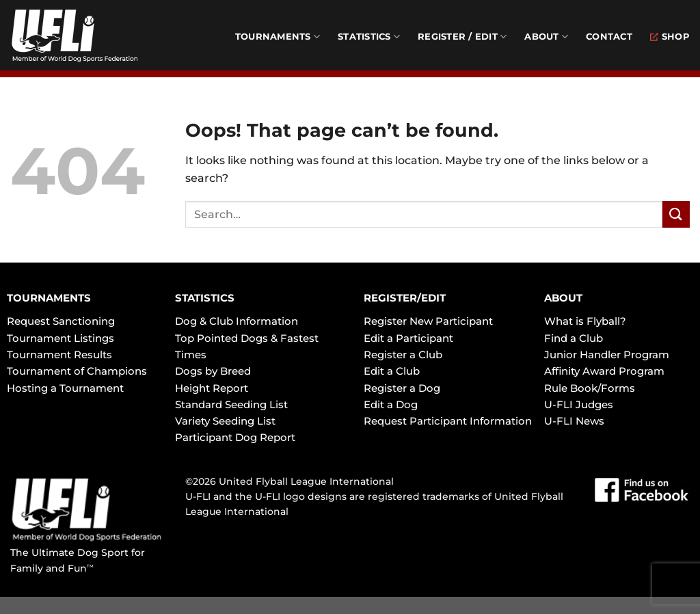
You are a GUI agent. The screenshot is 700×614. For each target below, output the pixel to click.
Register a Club (403, 355)
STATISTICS (205, 298)
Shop (670, 37)
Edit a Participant (408, 338)
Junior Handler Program (607, 355)
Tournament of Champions (77, 371)
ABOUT (563, 298)
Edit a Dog (391, 404)
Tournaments (278, 37)
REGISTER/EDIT (405, 298)
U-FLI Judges (579, 404)
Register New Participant (428, 321)
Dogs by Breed (213, 371)
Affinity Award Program (604, 371)
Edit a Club (392, 371)
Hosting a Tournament (65, 388)
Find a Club (574, 338)
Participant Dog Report (235, 437)
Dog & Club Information (237, 321)
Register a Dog (402, 388)
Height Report (212, 388)
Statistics (369, 37)
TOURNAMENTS (49, 298)
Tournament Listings (60, 338)
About (546, 37)
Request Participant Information (448, 421)
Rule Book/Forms (590, 388)
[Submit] (676, 214)
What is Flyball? (585, 321)
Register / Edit (462, 37)
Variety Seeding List (225, 421)
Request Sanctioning (61, 321)
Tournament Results (59, 355)
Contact (609, 37)
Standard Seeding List (231, 404)
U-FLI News (574, 421)
